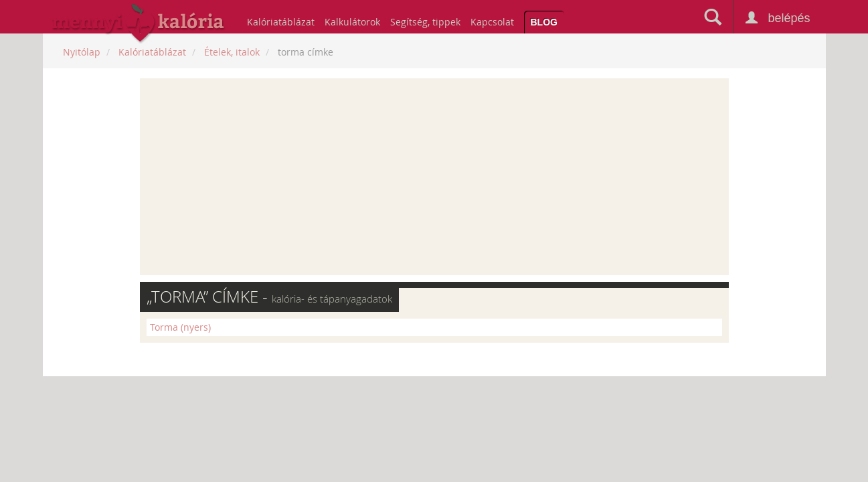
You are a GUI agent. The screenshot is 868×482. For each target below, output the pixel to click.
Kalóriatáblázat (281, 22)
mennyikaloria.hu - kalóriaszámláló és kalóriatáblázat (139, 24)
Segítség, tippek (425, 22)
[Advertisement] (434, 177)
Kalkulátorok (352, 22)
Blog (544, 22)
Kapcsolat (492, 22)
